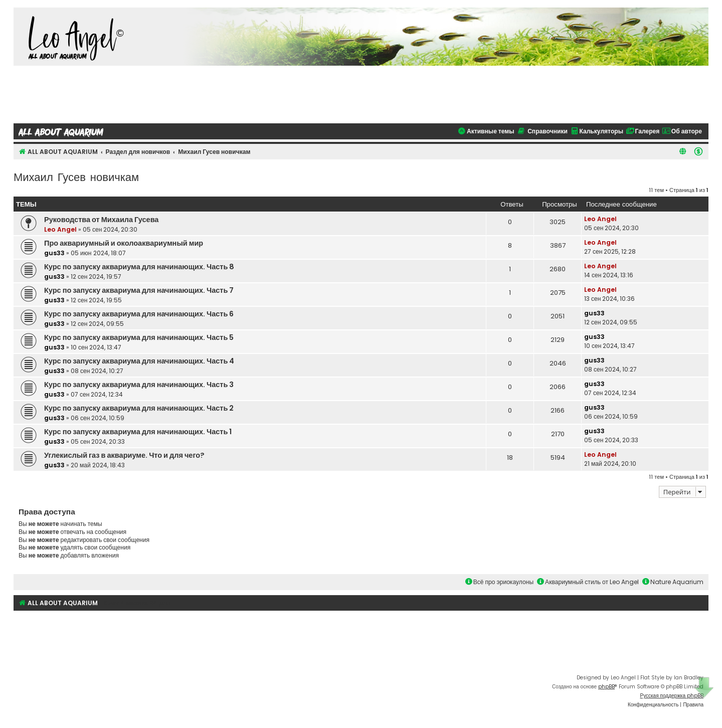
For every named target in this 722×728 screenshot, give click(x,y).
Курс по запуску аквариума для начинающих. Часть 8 (139, 267)
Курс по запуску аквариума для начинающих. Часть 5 (139, 337)
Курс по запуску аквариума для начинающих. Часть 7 (139, 290)
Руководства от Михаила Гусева (101, 220)
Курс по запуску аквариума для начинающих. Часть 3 (139, 385)
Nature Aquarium (673, 582)
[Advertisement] (361, 93)
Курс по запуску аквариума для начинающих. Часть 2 (139, 408)
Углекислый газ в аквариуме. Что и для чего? (124, 455)
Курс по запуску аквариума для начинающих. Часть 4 (139, 361)
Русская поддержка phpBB (672, 696)
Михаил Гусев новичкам (76, 176)
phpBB (606, 687)
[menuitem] (698, 151)
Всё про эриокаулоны (499, 582)
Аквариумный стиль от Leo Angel (588, 582)
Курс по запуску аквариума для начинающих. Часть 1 (138, 432)
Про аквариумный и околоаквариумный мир (124, 243)
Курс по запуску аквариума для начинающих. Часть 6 (139, 314)
